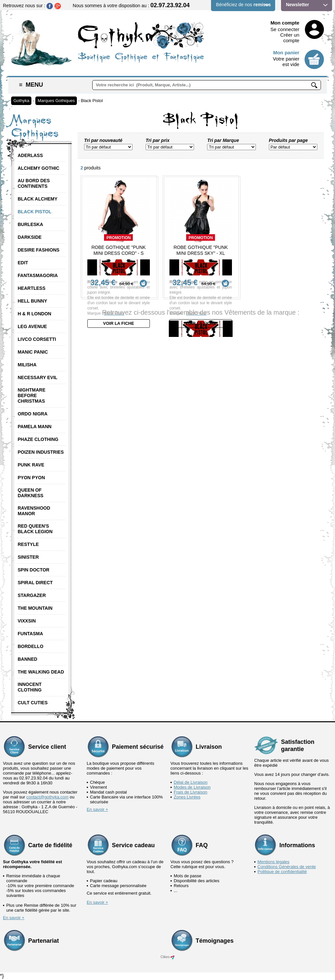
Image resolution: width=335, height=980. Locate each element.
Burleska (30, 224)
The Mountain (35, 608)
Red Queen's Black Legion (35, 529)
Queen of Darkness (31, 493)
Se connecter (285, 29)
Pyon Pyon (31, 478)
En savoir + (97, 809)
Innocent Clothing (30, 687)
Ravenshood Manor (34, 511)
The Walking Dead (41, 672)
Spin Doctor (34, 570)
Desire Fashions (39, 250)
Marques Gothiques (56, 101)
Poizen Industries (41, 452)
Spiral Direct (35, 583)
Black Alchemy (38, 199)
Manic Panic (33, 352)
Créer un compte (290, 38)
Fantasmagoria (38, 275)
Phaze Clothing (38, 439)
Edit (23, 263)
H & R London (35, 314)
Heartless (32, 288)
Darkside (30, 237)
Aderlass (30, 155)
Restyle (28, 544)
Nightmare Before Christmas (32, 395)
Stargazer (32, 595)
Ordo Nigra (33, 414)
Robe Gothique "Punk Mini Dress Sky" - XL (201, 250)
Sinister (28, 557)
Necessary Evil (37, 377)
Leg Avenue (32, 326)
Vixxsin (27, 621)
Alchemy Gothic (38, 168)
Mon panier (286, 52)
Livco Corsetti (37, 339)
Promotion (118, 238)
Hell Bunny (32, 301)
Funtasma (30, 634)
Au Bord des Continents (34, 183)
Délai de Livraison (191, 782)
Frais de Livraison (191, 792)
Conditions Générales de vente (287, 867)
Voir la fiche (119, 323)
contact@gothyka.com (48, 797)
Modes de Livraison (192, 787)
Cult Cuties (33, 703)
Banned (27, 659)
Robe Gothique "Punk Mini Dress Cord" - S (118, 250)
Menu (31, 85)
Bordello (31, 646)
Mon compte (285, 23)
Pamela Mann (35, 427)
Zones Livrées (187, 797)
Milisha (27, 365)
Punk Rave (31, 465)
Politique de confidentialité (282, 872)
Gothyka (21, 101)
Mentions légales (273, 862)
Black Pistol (92, 101)
